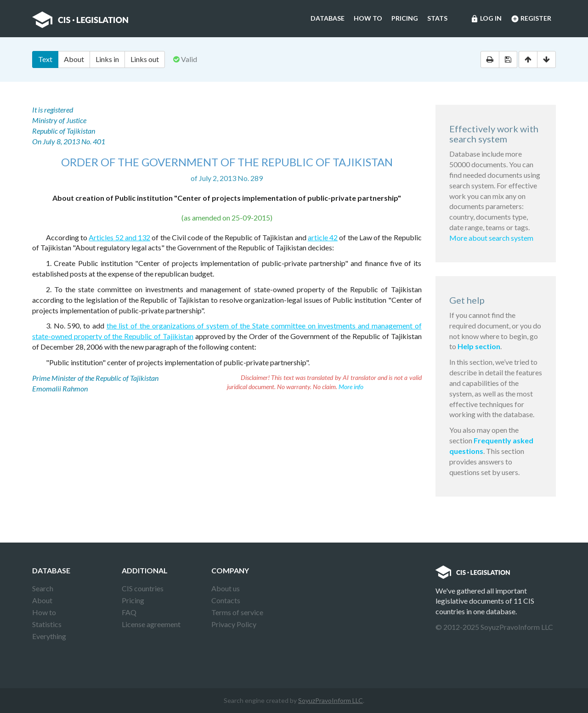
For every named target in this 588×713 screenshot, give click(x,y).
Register (531, 19)
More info (351, 387)
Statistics (47, 624)
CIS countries (143, 588)
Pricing (405, 18)
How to (368, 18)
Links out (145, 59)
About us (226, 588)
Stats (437, 18)
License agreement (151, 624)
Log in (486, 19)
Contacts (226, 600)
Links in (107, 59)
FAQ (129, 612)
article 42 (323, 237)
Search (43, 588)
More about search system (491, 238)
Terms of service (237, 612)
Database (328, 18)
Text (45, 59)
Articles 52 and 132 (119, 237)
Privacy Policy (234, 624)
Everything (49, 636)
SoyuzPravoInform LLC (331, 700)
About (74, 59)
